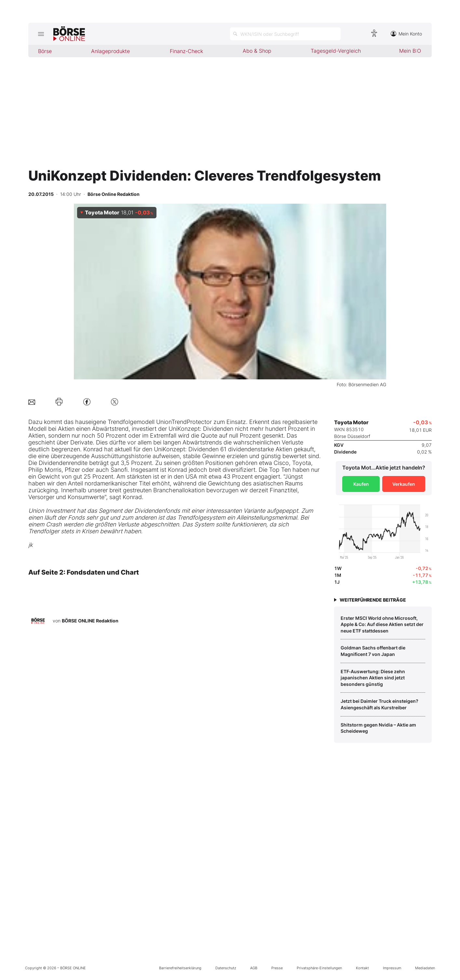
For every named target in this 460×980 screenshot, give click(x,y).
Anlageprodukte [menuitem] (110, 51)
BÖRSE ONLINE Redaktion (90, 621)
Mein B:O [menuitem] (410, 51)
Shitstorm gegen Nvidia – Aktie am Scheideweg (378, 728)
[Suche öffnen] (285, 34)
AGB (254, 968)
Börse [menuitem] (45, 51)
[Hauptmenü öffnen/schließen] (41, 34)
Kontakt (362, 968)
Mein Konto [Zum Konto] (406, 34)
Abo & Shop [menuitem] (257, 51)
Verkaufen (404, 484)
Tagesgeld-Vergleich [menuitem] (336, 51)
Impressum (392, 968)
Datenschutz (226, 968)
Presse (277, 968)
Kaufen (361, 484)
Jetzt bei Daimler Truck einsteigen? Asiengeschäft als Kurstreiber (379, 704)
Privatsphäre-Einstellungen (319, 968)
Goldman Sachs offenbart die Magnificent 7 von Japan (373, 651)
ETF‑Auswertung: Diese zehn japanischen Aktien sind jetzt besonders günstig (373, 678)
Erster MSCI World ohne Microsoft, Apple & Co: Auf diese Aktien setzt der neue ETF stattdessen (382, 624)
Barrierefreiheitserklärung (180, 968)
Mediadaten (425, 968)
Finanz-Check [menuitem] (186, 51)
